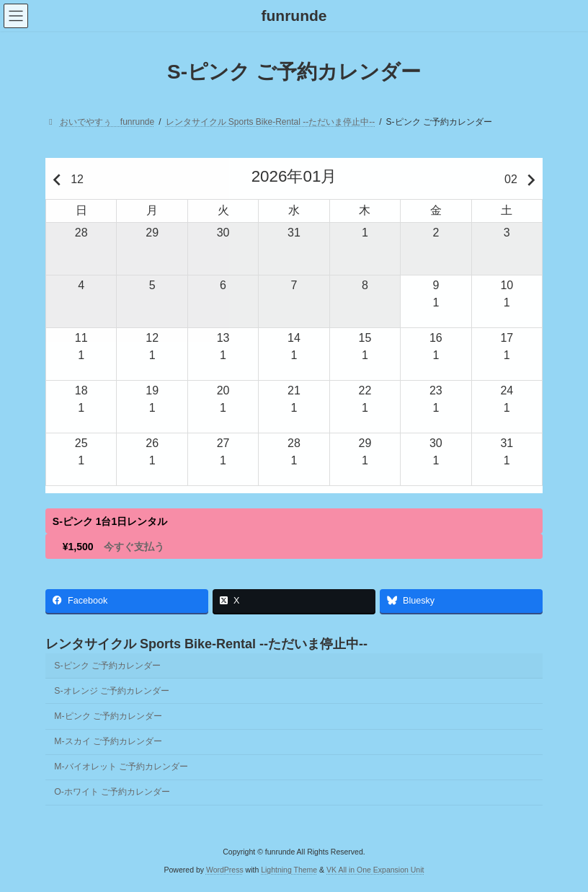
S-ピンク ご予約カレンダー (107, 666)
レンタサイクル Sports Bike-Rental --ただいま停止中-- (206, 644)
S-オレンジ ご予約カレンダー (112, 691)
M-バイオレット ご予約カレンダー (121, 767)
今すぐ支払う (134, 547)
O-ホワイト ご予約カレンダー (112, 792)
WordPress (225, 870)
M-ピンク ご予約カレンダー (108, 716)
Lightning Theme (289, 870)
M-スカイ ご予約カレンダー (108, 741)
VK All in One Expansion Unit (375, 870)
